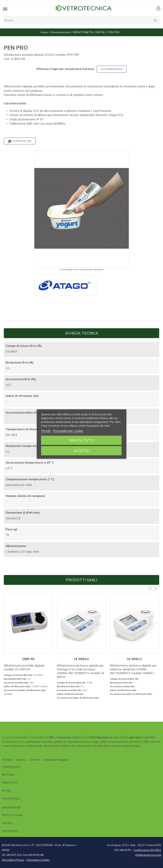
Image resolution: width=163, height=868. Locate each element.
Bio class (8, 774)
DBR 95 (28, 659)
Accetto (82, 451)
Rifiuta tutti (81, 440)
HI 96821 (135, 659)
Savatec (7, 823)
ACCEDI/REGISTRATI (112, 69)
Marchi (21, 760)
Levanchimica (11, 798)
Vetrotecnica (10, 831)
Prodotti (7, 760)
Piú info (46, 431)
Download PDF (20, 141)
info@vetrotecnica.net (148, 855)
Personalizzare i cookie (68, 431)
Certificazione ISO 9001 (147, 850)
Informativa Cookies (38, 860)
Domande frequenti (56, 760)
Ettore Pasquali (12, 815)
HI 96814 (81, 659)
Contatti (34, 760)
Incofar (6, 790)
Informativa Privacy (13, 860)
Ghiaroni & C (10, 782)
